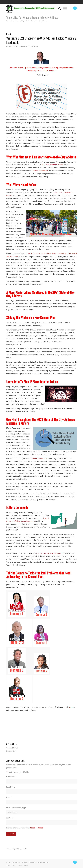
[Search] (58, 8)
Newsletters (24, 46)
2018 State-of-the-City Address (50, 553)
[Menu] (64, 8)
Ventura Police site (39, 458)
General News (12, 748)
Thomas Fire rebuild (40, 171)
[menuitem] (58, 8)
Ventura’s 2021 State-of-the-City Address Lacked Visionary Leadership (41, 40)
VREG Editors (36, 46)
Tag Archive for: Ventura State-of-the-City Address (32, 17)
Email (9, 797)
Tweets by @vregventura (17, 848)
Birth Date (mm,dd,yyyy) (16, 808)
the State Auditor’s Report (52, 165)
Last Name (11, 787)
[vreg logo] (34, 8)
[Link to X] (75, 8)
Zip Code (10, 818)
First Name (11, 777)
